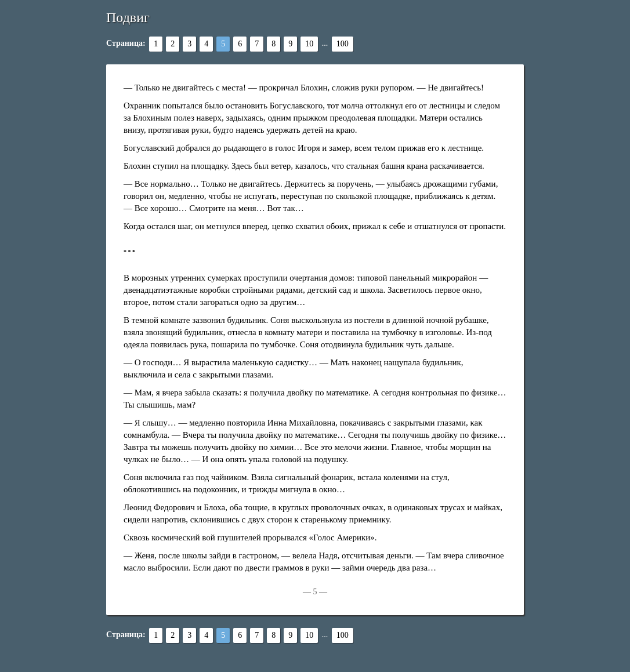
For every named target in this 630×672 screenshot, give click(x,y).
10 (309, 44)
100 (343, 44)
